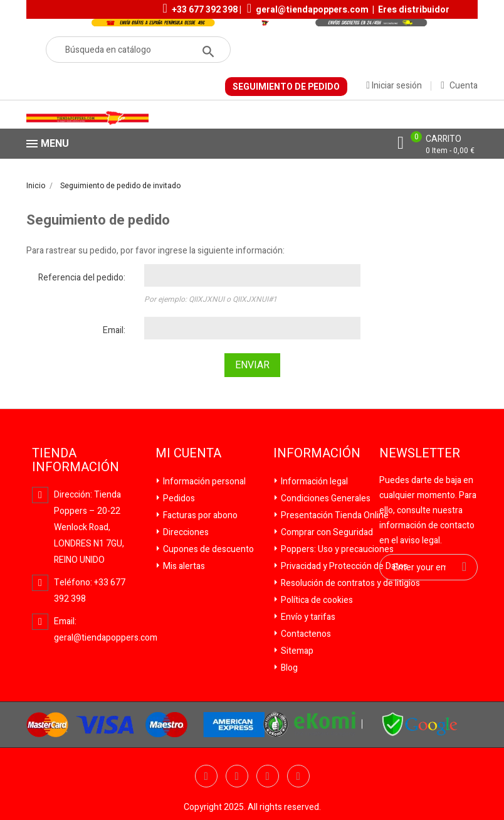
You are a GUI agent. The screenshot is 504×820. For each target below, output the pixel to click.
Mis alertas (183, 566)
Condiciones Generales (325, 498)
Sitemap (296, 651)
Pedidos (178, 498)
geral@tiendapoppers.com (312, 10)
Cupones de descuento (207, 549)
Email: (114, 330)
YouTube (268, 776)
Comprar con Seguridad (326, 532)
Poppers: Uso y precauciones (336, 549)
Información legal (313, 482)
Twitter (237, 776)
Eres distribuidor (414, 10)
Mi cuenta (188, 454)
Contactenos (305, 634)
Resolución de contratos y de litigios (349, 583)
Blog (288, 668)
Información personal (203, 482)
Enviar (252, 365)
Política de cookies (316, 600)
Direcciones (185, 532)
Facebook (206, 776)
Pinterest (298, 776)
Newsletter (420, 454)
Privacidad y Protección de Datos (344, 566)
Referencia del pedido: (82, 278)
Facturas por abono (199, 515)
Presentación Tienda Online (334, 515)
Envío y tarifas (307, 617)
